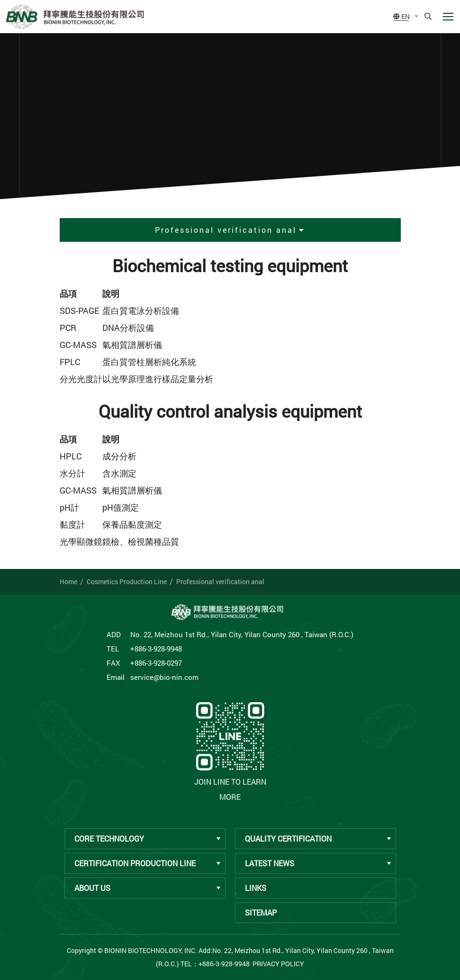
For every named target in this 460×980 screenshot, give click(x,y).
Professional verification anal (220, 582)
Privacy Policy (278, 964)
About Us (147, 888)
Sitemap (261, 912)
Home (68, 582)
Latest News (318, 863)
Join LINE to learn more (230, 750)
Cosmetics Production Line (127, 582)
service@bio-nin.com (164, 677)
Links (256, 888)
